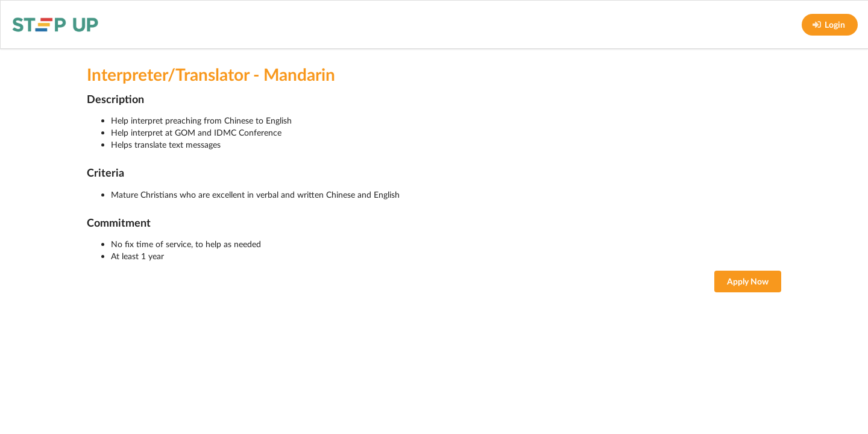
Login (829, 24)
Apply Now (748, 281)
